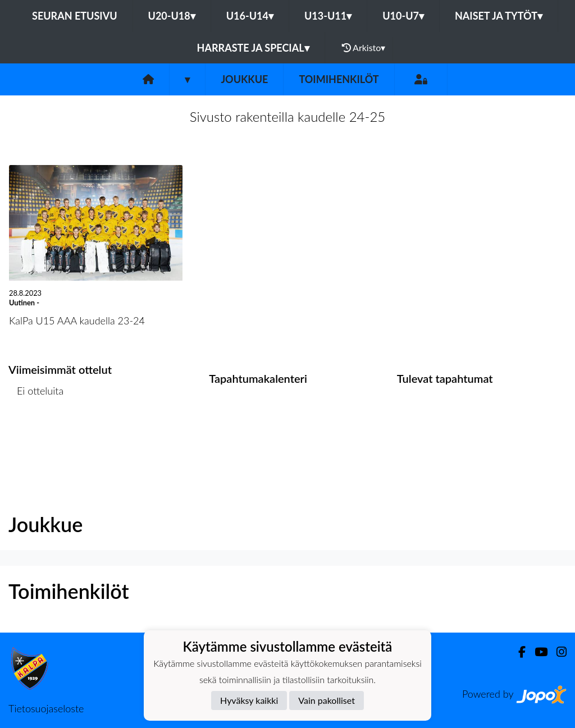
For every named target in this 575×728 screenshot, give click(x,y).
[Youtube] (537, 652)
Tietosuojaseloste (46, 708)
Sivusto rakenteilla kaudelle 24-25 (288, 116)
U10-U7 (403, 16)
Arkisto (364, 48)
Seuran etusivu (75, 16)
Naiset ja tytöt (499, 16)
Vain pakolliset (327, 700)
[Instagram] (557, 652)
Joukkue (244, 79)
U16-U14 (250, 16)
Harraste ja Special (253, 48)
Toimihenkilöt (339, 79)
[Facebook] (517, 652)
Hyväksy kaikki (249, 700)
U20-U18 (172, 16)
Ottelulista (36, 434)
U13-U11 (328, 16)
